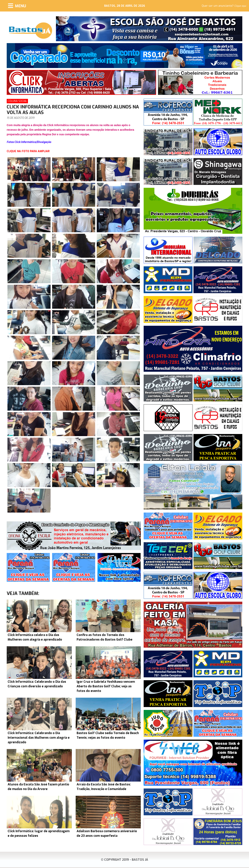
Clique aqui (240, 6)
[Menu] (17, 6)
